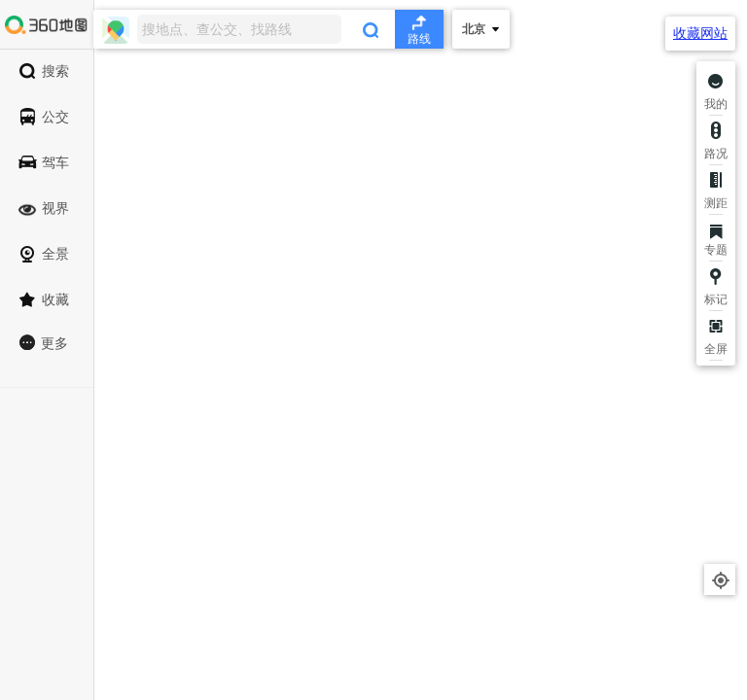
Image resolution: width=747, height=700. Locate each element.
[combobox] (268, 29)
